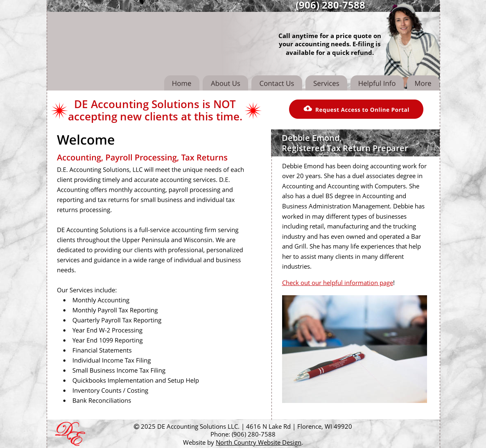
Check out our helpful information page (338, 283)
